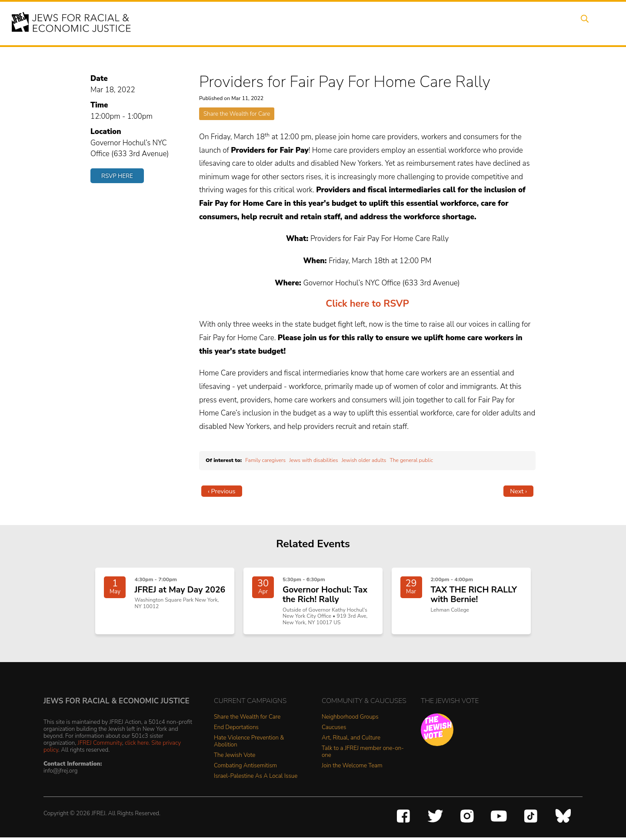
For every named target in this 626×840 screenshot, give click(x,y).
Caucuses (334, 731)
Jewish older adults (364, 460)
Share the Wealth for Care (237, 114)
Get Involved (471, 23)
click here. (137, 745)
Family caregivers (265, 460)
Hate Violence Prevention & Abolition (249, 745)
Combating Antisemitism (245, 769)
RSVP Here (117, 176)
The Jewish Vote (235, 758)
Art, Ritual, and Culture (351, 741)
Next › (518, 491)
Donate (516, 23)
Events (304, 23)
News (429, 23)
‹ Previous (222, 491)
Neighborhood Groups (350, 720)
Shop (550, 23)
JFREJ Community (100, 745)
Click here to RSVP (367, 304)
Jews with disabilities (313, 460)
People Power (384, 23)
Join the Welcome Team (352, 769)
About (270, 23)
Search (583, 23)
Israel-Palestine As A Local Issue (256, 779)
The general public (411, 460)
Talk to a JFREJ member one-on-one (363, 755)
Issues (339, 23)
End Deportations (236, 731)
